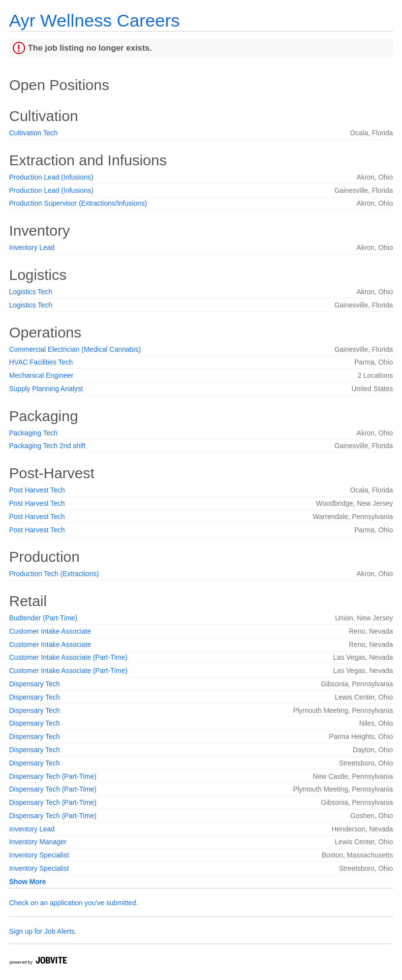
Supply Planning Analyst (46, 389)
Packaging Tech (34, 433)
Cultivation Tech (34, 133)
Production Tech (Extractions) (54, 574)
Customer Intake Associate (50, 631)
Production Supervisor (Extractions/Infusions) (78, 203)
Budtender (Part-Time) (44, 618)
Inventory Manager (38, 842)
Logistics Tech (31, 292)
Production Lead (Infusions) (51, 177)
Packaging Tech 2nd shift (47, 446)
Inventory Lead (32, 247)
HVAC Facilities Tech (41, 362)
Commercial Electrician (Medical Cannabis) (75, 349)
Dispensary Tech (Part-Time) (53, 776)
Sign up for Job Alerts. (43, 931)
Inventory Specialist (39, 855)
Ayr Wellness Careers (95, 20)
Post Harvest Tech (37, 490)
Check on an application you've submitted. (74, 903)
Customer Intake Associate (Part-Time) (69, 657)
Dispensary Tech (35, 684)
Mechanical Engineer (42, 375)
